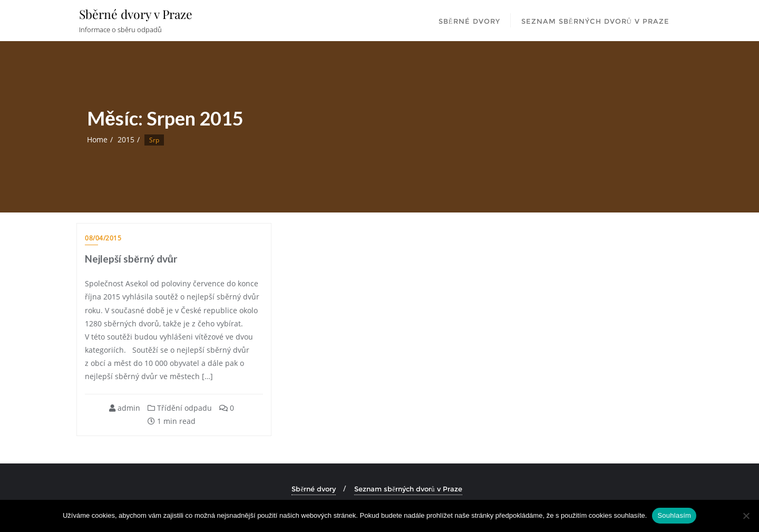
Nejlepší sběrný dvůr (131, 259)
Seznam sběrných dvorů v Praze (408, 489)
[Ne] (746, 516)
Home (97, 139)
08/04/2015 (103, 238)
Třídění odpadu (180, 408)
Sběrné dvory (314, 489)
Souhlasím (674, 515)
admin (125, 408)
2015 (126, 139)
